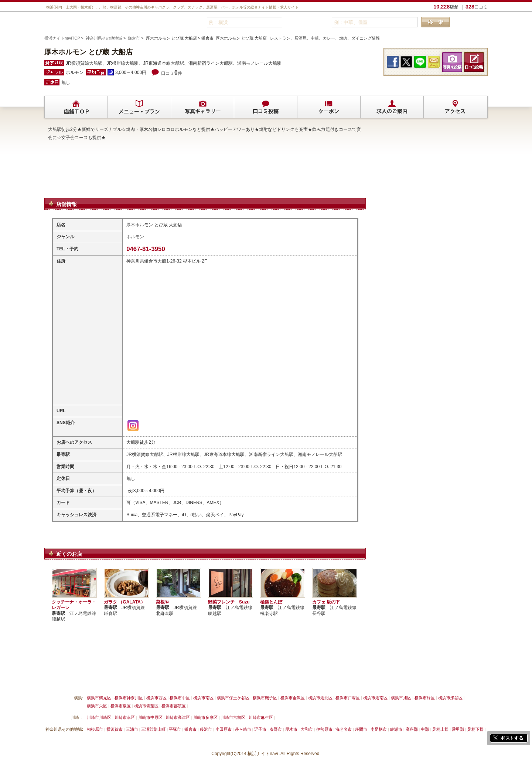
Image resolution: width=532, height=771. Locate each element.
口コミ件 (172, 73)
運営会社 (278, 680)
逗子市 (260, 729)
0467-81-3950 (146, 249)
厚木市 (291, 729)
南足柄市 (379, 729)
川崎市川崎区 (99, 717)
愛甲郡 (458, 729)
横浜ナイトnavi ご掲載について (76, 680)
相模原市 (95, 729)
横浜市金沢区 (293, 698)
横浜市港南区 (375, 698)
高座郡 (412, 729)
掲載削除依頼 (129, 680)
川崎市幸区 (125, 717)
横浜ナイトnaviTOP (62, 38)
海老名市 (344, 729)
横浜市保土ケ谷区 (233, 698)
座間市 (361, 729)
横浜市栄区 (97, 706)
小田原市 (224, 729)
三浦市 (132, 729)
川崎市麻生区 (261, 717)
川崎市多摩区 (205, 717)
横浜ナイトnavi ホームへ (320, 680)
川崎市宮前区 (233, 717)
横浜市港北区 (320, 698)
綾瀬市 (396, 729)
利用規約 (199, 680)
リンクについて (166, 680)
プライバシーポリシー (239, 680)
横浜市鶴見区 (99, 698)
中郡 (425, 729)
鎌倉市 (134, 38)
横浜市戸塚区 (348, 698)
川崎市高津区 (178, 717)
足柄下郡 (475, 729)
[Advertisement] (205, 179)
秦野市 (276, 729)
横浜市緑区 (425, 698)
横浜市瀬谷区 (450, 698)
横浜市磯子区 (265, 698)
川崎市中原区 (150, 717)
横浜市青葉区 (146, 706)
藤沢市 (206, 729)
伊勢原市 (324, 729)
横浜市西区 (156, 698)
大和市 (307, 729)
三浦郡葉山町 (153, 729)
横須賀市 (115, 729)
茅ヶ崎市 (243, 729)
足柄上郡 (440, 729)
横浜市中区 (180, 698)
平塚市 (175, 729)
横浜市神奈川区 (129, 698)
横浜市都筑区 (174, 706)
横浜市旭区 (401, 698)
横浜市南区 (203, 698)
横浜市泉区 (121, 706)
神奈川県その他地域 (104, 38)
